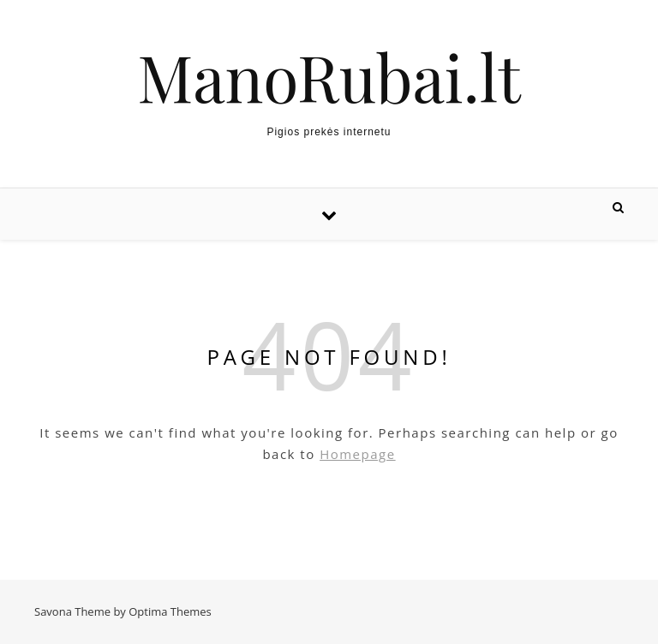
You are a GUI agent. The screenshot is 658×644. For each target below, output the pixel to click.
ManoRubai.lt (329, 77)
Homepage (357, 454)
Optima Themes (170, 611)
